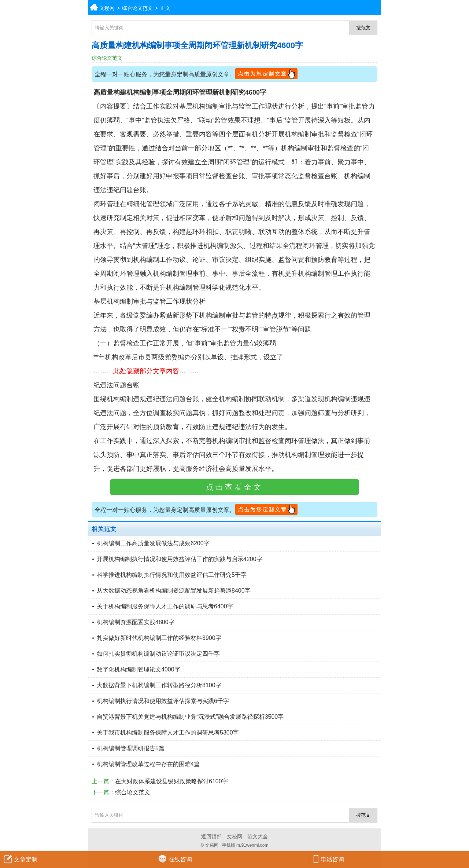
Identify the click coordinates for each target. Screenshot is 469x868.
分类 (464, 7)
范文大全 (258, 836)
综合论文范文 (137, 8)
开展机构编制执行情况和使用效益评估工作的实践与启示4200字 (180, 559)
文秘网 (107, 8)
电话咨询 (332, 859)
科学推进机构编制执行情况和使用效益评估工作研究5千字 (172, 575)
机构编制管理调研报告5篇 (131, 748)
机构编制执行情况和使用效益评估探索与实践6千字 (163, 701)
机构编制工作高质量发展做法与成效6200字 (153, 543)
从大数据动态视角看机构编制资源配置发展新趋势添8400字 (174, 591)
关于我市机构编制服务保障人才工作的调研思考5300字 (168, 733)
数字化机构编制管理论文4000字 (139, 669)
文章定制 (26, 859)
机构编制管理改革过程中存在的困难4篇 (148, 764)
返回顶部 (211, 836)
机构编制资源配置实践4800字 (136, 622)
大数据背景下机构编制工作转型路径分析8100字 (159, 685)
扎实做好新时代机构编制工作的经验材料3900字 (159, 638)
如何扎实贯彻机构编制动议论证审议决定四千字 (158, 654)
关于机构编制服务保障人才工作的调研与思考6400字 (165, 606)
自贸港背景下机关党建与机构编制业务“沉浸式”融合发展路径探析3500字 (190, 717)
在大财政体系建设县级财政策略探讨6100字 (171, 781)
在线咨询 (180, 859)
